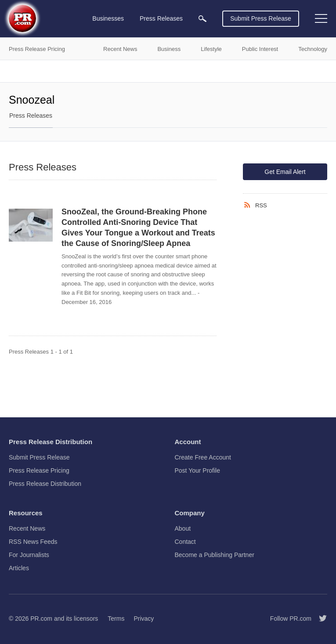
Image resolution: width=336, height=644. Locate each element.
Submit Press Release (261, 18)
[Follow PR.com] (319, 619)
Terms (116, 619)
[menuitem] (202, 19)
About (183, 528)
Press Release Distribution (45, 484)
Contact (185, 542)
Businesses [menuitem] (108, 18)
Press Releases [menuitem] (161, 18)
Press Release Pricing (39, 470)
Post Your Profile (198, 470)
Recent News (27, 528)
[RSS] (249, 205)
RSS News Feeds (33, 542)
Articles (19, 568)
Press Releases (31, 116)
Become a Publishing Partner (215, 555)
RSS (261, 205)
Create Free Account (203, 457)
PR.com (41, 619)
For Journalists (29, 555)
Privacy (144, 619)
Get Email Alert (285, 172)
